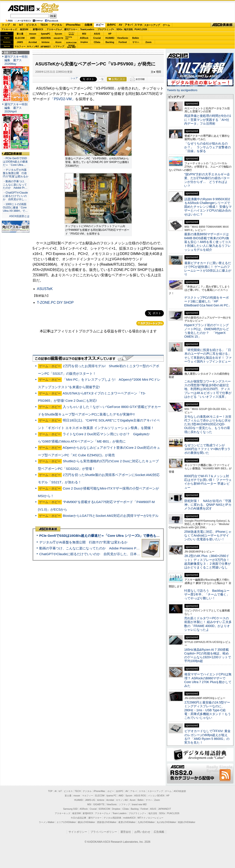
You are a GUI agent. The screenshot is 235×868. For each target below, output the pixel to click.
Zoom (148, 42)
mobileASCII (129, 818)
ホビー (100, 25)
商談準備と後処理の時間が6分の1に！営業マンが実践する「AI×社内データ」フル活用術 (208, 120)
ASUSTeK (45, 289)
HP (110, 34)
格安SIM (24, 29)
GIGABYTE (58, 38)
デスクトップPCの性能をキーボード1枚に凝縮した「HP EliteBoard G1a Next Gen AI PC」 (208, 301)
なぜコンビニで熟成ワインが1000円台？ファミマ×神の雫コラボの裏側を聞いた (207, 449)
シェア (74, 78)
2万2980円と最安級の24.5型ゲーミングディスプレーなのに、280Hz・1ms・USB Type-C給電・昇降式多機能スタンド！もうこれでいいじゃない (208, 710)
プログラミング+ (106, 29)
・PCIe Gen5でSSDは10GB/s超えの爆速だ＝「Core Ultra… (15, 162)
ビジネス (31, 25)
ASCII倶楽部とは (19, 216)
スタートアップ (152, 25)
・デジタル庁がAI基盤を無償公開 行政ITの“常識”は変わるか (16, 173)
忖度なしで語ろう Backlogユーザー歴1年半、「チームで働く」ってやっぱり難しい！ (207, 595)
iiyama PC (112, 796)
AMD (33, 38)
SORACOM (104, 809)
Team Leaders (119, 813)
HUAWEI (110, 38)
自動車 (88, 25)
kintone (46, 42)
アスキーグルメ (54, 29)
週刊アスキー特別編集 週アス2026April (16, 108)
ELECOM (20, 38)
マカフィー (20, 46)
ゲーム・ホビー (51, 8)
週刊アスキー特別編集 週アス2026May (16, 60)
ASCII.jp (21, 8)
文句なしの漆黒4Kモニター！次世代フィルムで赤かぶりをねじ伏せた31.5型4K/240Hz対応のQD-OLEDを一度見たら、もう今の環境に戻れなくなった (208, 424)
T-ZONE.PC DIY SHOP (55, 303)
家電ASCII (38, 29)
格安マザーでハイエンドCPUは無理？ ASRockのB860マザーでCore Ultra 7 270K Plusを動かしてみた (208, 680)
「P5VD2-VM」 (63, 99)
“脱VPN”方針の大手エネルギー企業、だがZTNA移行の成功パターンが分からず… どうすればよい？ (207, 180)
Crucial (97, 38)
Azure (59, 42)
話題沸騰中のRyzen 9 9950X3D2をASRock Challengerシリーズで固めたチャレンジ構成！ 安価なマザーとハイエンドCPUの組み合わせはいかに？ (208, 207)
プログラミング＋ (137, 813)
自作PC (111, 25)
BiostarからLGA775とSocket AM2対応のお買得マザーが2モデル (111, 516)
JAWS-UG (90, 800)
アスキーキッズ (9, 29)
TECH (44, 25)
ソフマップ (59, 46)
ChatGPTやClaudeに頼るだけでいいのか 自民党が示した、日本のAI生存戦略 (98, 554)
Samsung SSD (70, 809)
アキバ (129, 25)
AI (14, 25)
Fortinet (123, 42)
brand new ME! (139, 804)
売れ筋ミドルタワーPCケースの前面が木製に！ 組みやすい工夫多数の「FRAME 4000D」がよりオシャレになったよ (208, 624)
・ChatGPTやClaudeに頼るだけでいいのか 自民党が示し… (15, 196)
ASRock (84, 38)
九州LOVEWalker (146, 822)
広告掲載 (159, 832)
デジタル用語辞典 (112, 818)
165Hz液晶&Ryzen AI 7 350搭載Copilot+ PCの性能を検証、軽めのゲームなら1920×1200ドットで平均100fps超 (208, 655)
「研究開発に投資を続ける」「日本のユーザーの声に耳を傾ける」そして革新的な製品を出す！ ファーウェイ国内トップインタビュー (208, 356)
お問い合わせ (142, 832)
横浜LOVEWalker (86, 822)
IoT (21, 25)
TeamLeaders (87, 29)
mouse (33, 34)
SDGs (119, 29)
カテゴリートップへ (150, 323)
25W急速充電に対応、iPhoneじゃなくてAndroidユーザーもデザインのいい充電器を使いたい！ (208, 536)
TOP (50, 791)
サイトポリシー (78, 832)
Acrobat (33, 42)
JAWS (20, 42)
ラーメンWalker (47, 822)
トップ (6, 25)
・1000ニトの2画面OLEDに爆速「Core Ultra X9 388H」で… (15, 208)
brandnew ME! (71, 46)
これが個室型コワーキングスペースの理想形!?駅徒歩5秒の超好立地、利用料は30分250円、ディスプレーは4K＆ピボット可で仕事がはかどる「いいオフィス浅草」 (208, 389)
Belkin (135, 38)
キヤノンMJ (33, 46)
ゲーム (166, 25)
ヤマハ (136, 42)
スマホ (138, 25)
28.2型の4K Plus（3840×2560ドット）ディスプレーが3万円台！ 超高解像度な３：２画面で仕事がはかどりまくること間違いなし (208, 562)
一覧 (101, 79)
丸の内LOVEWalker (166, 822)
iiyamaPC (46, 34)
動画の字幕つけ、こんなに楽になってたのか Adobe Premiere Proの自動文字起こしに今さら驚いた (114, 548)
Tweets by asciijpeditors (182, 90)
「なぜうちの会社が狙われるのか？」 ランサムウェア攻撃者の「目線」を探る (208, 147)
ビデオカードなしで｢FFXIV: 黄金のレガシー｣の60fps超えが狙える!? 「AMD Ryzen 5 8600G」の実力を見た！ (207, 737)
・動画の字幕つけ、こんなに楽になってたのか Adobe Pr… (15, 185)
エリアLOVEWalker (66, 822)
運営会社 (126, 832)
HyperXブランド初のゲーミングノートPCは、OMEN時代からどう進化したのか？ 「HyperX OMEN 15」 (207, 331)
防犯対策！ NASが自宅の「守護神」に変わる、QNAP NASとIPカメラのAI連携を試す (208, 505)
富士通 (20, 34)
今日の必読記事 (78, 818)
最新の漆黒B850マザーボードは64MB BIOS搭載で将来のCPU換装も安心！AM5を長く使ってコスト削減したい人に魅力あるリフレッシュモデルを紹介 (208, 242)
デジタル (57, 25)
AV (121, 25)
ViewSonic (123, 38)
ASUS (97, 34)
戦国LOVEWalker (187, 822)
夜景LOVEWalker (127, 822)
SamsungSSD (69, 38)
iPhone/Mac (73, 25)
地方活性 (128, 29)
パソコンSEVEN (71, 34)
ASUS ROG (46, 38)
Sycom (58, 34)
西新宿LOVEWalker (107, 822)
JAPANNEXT (46, 46)
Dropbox (84, 42)
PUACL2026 (141, 29)
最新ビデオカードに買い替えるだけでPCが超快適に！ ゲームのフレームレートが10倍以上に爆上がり (208, 269)
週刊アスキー (71, 29)
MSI (84, 34)
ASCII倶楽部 (223, 25)
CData (97, 42)
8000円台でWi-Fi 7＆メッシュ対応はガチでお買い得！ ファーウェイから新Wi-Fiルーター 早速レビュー (208, 482)
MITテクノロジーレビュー (150, 818)
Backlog (110, 42)
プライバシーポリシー (104, 832)
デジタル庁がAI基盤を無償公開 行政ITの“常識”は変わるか (83, 542)
